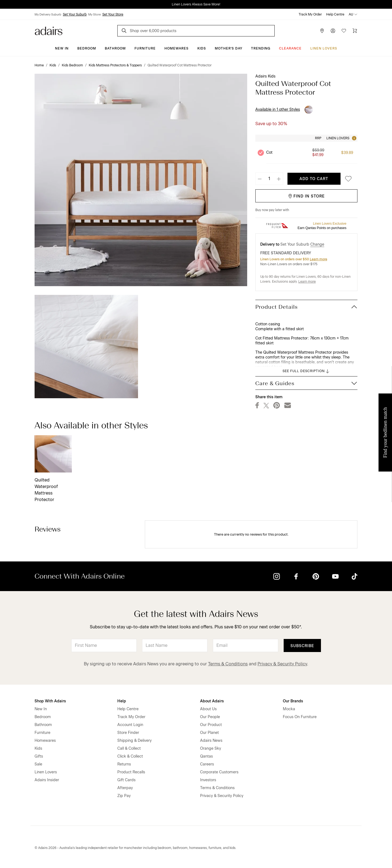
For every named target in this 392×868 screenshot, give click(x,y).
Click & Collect (130, 756)
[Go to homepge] (49, 30)
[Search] (125, 31)
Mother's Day (229, 48)
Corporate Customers (219, 772)
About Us (208, 709)
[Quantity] (269, 179)
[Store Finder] (322, 31)
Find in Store (306, 196)
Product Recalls (131, 772)
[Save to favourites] (347, 179)
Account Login (130, 725)
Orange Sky (211, 748)
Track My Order (310, 14)
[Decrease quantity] (260, 179)
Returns (124, 764)
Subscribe (302, 646)
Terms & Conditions (228, 664)
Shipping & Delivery (134, 741)
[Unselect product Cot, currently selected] (261, 153)
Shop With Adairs (50, 701)
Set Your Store (113, 14)
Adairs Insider (47, 780)
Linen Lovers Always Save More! (196, 4)
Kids (202, 48)
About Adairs (212, 701)
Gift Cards (126, 780)
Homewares (177, 48)
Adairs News (211, 741)
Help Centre (335, 14)
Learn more (318, 259)
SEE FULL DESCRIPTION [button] (306, 371)
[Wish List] (344, 31)
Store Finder (128, 733)
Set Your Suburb (75, 14)
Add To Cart (314, 179)
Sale (38, 764)
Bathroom (115, 48)
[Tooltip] (354, 138)
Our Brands (293, 701)
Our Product (211, 725)
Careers (207, 764)
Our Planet (209, 733)
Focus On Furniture (300, 717)
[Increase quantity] (279, 179)
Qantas (206, 756)
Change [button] (317, 244)
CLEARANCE (290, 48)
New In (62, 48)
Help (122, 701)
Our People (210, 717)
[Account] (333, 31)
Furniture (145, 48)
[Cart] (355, 31)
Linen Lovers (324, 48)
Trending (261, 48)
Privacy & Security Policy (282, 664)
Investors (208, 780)
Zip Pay (124, 796)
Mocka (289, 709)
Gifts (39, 756)
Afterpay (125, 788)
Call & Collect (129, 748)
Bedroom (87, 48)
